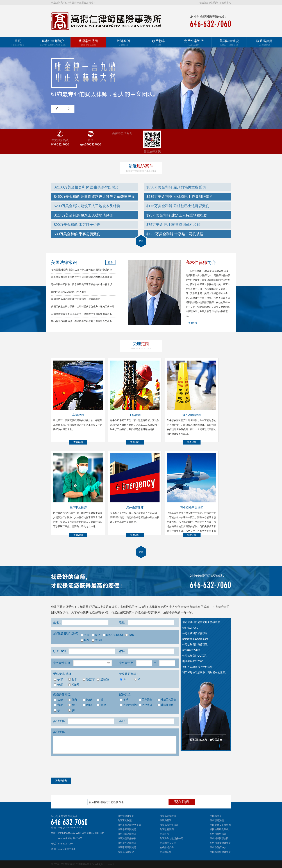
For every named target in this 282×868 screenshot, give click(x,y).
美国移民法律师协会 (220, 852)
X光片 (74, 684)
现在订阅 (182, 802)
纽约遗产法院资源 (127, 843)
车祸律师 (78, 415)
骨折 (73, 679)
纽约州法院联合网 (219, 838)
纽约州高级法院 (218, 834)
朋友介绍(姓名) (113, 635)
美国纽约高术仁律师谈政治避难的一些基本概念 (76, 299)
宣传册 (97, 640)
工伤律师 (135, 415)
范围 (141, 344)
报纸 (130, 635)
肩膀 (102, 705)
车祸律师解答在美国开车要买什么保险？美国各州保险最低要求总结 (86, 314)
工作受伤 (145, 700)
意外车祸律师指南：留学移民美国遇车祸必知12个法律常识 (82, 284)
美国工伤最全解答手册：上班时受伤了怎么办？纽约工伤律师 (83, 307)
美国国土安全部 (168, 843)
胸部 (73, 700)
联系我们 (215, 3)
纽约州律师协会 (126, 816)
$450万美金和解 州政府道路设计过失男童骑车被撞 (94, 197)
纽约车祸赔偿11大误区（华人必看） (70, 292)
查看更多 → (195, 323)
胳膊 (87, 700)
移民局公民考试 (168, 816)
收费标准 (159, 43)
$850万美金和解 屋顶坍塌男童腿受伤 (176, 187)
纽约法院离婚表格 (127, 838)
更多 (141, 241)
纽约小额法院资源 (127, 829)
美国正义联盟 (125, 820)
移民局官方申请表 (169, 825)
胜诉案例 (123, 43)
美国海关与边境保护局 (171, 838)
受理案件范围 (88, 43)
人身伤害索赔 (181, 607)
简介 (201, 263)
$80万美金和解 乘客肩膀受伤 (77, 234)
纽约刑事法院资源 (127, 834)
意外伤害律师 (135, 508)
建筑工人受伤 (167, 700)
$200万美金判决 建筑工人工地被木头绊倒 (87, 206)
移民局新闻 (166, 820)
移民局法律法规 (126, 852)
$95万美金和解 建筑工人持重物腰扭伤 (177, 215)
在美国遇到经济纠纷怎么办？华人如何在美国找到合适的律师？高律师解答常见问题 (94, 270)
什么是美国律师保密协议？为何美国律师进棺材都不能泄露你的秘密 (86, 277)
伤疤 (59, 684)
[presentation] (78, 768)
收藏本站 (226, 3)
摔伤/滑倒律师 (192, 415)
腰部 (87, 705)
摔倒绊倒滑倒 (129, 705)
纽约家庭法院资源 (127, 847)
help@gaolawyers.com (70, 827)
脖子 (73, 705)
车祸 (124, 700)
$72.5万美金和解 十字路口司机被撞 (175, 234)
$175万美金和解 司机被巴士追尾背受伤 (178, 206)
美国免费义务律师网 (220, 825)
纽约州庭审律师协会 (220, 843)
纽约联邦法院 (217, 820)
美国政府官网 (167, 829)
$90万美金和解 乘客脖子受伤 (77, 225)
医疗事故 (145, 705)
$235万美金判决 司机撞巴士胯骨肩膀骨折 (180, 197)
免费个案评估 (194, 43)
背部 (59, 705)
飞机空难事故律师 (192, 508)
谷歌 (85, 635)
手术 (59, 679)
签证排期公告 (167, 847)
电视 (85, 640)
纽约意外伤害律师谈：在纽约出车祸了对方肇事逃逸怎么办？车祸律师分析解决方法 (94, 321)
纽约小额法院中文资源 (129, 825)
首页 (18, 43)
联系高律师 (264, 43)
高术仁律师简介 (53, 43)
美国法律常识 (229, 43)
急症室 (103, 679)
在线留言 (204, 3)
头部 (59, 700)
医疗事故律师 (78, 508)
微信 (96, 635)
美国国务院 (166, 852)
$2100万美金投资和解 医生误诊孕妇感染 (86, 187)
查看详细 (78, 442)
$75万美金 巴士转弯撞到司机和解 (173, 225)
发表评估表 (61, 781)
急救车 (89, 679)
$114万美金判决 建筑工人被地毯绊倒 (83, 215)
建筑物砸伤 (166, 705)
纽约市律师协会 (218, 847)
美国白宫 (164, 834)
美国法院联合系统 (219, 829)
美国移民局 (216, 816)
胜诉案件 (141, 166)
